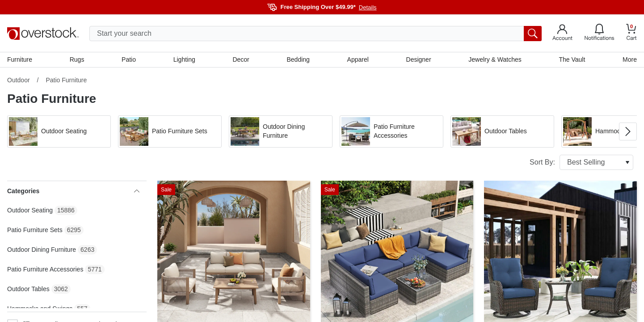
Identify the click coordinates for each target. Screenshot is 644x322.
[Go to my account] (562, 34)
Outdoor (19, 80)
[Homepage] (43, 34)
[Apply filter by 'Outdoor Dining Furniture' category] (281, 131)
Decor (241, 59)
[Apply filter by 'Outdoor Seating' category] (59, 131)
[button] (59, 131)
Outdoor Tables (28, 289)
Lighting (184, 59)
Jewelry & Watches (495, 59)
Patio (129, 59)
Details (368, 7)
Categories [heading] (73, 191)
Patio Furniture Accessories (45, 269)
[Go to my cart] (631, 33)
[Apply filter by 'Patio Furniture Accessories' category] (391, 131)
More (630, 59)
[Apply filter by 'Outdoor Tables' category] (502, 131)
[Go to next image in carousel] (628, 131)
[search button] (533, 34)
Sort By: (581, 162)
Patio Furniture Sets (35, 230)
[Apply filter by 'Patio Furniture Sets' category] (170, 131)
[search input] (316, 34)
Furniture (20, 59)
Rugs (77, 59)
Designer (419, 59)
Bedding (298, 59)
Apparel (358, 59)
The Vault (572, 59)
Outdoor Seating (30, 210)
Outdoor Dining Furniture (42, 250)
